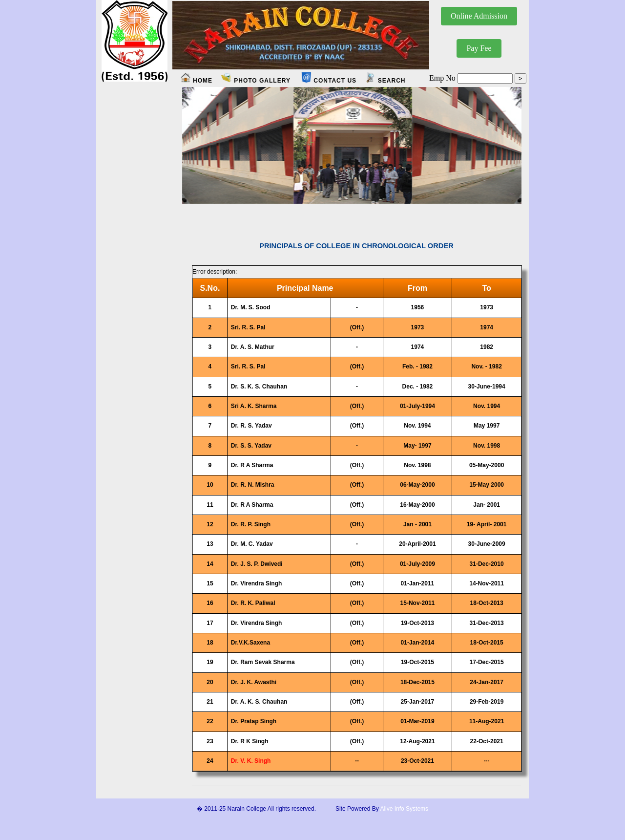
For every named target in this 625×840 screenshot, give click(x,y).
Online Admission (479, 16)
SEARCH (385, 81)
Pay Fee (479, 48)
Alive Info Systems (404, 809)
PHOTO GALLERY (256, 81)
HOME (202, 81)
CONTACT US (329, 81)
